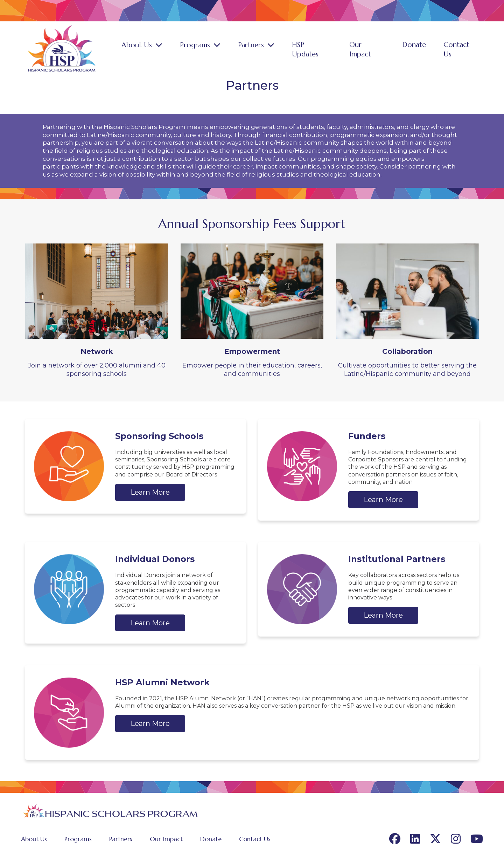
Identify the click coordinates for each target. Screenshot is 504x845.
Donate (420, 50)
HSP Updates (324, 50)
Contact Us (463, 50)
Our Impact (376, 50)
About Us (158, 50)
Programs (213, 50)
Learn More (150, 489)
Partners (266, 50)
